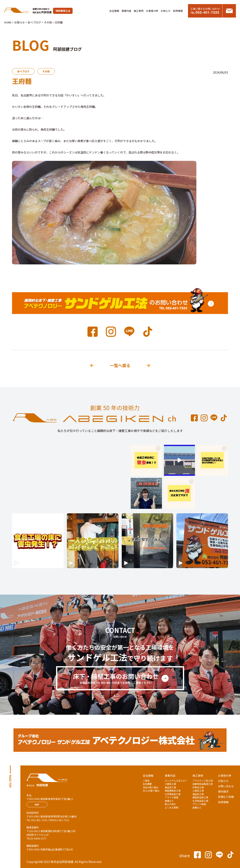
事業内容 (126, 11)
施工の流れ (170, 804)
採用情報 (178, 11)
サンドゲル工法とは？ (176, 781)
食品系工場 (170, 787)
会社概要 (147, 784)
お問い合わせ (226, 786)
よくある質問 (171, 807)
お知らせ (166, 11)
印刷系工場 (198, 787)
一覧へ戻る (120, 365)
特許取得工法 (63, 11)
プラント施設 (171, 797)
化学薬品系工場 (173, 794)
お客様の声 (152, 11)
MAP (37, 805)
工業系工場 (170, 784)
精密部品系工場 (200, 797)
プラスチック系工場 (203, 781)
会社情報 (114, 11)
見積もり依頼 (226, 797)
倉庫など (169, 801)
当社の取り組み (151, 787)
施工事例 (139, 11)
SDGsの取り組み (151, 791)
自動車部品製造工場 (203, 784)
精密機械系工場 (173, 791)
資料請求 (223, 791)
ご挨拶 (146, 781)
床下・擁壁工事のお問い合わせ (116, 678)
